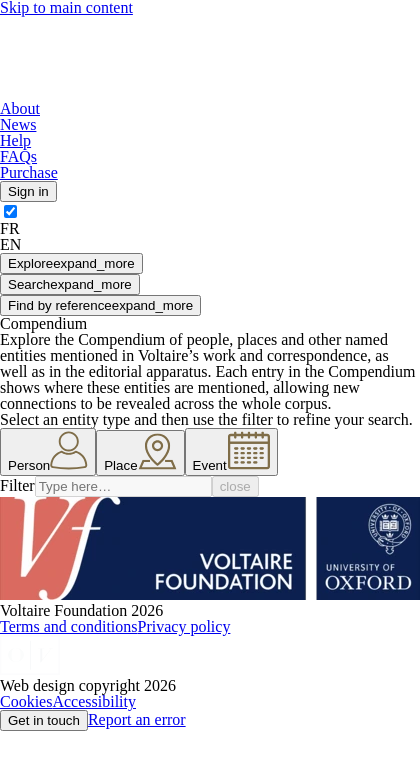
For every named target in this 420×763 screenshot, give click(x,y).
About (20, 108)
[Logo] (136, 92)
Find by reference (100, 305)
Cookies (26, 701)
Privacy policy (184, 626)
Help (15, 140)
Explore (71, 263)
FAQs (18, 156)
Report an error (137, 719)
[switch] (10, 211)
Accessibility (94, 701)
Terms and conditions (69, 626)
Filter (17, 485)
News (18, 124)
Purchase (29, 172)
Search (70, 284)
